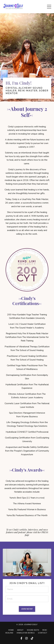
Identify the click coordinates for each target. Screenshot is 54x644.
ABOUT (20, 630)
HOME (11, 630)
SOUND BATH (33, 630)
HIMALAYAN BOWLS (26, 633)
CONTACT (43, 633)
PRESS (45, 532)
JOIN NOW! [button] (27, 609)
